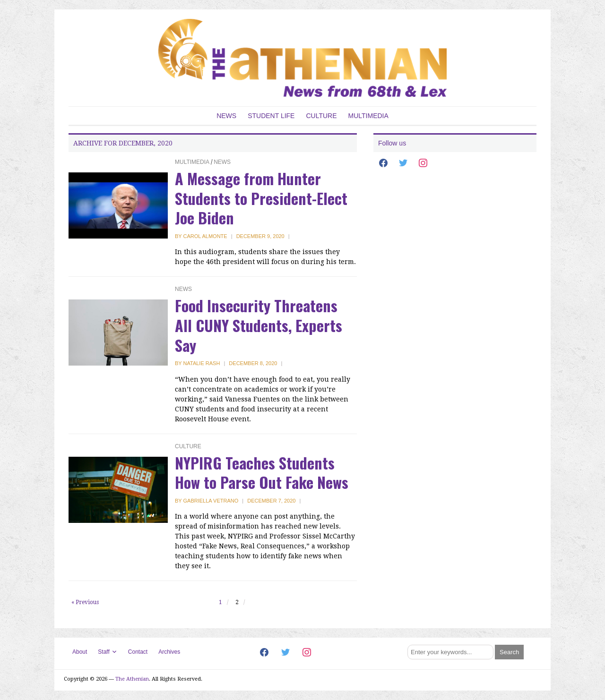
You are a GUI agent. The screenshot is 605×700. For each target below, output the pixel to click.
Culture (321, 116)
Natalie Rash (202, 363)
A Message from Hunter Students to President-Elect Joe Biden (261, 198)
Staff (104, 652)
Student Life (271, 116)
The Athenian (132, 679)
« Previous (85, 602)
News (226, 116)
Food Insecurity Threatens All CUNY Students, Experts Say (259, 325)
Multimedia (368, 116)
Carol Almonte (205, 236)
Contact (138, 652)
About (80, 652)
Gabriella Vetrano (211, 501)
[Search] (450, 652)
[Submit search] (509, 652)
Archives (169, 652)
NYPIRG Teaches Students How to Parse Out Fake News (262, 473)
